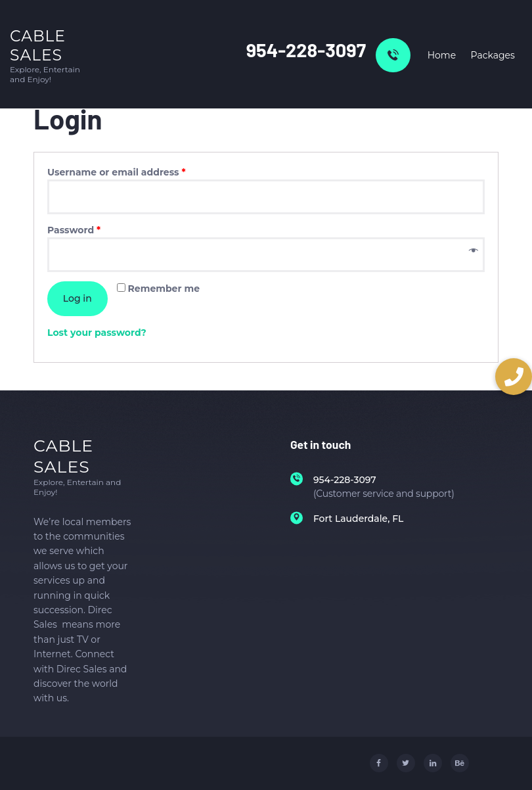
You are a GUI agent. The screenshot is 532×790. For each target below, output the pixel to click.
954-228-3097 (306, 50)
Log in (78, 298)
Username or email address (117, 172)
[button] (514, 377)
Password (74, 230)
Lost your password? (97, 333)
